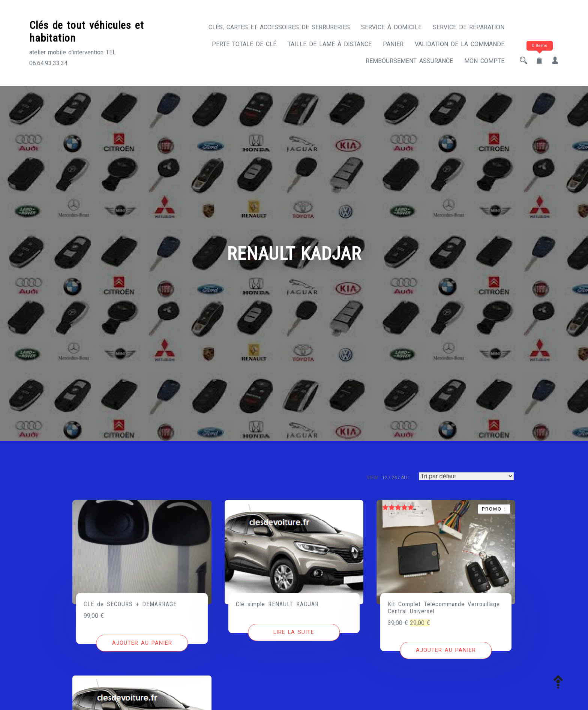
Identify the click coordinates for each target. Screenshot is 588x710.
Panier (393, 44)
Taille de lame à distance (330, 44)
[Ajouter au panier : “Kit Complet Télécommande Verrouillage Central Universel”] (446, 650)
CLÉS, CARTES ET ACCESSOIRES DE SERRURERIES (279, 27)
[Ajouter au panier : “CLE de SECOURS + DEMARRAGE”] (142, 643)
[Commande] (466, 476)
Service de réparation (469, 27)
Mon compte (484, 61)
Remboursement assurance (409, 61)
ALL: (405, 478)
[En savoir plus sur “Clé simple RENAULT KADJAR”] (294, 632)
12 (385, 478)
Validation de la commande (460, 44)
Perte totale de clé (244, 44)
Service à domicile (391, 27)
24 (394, 478)
